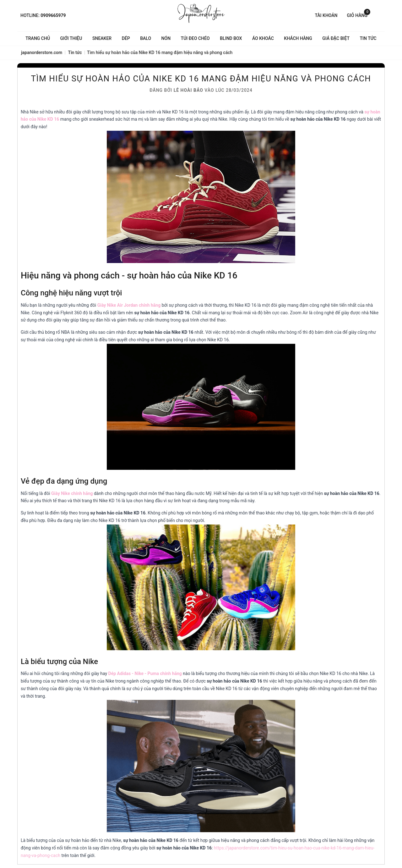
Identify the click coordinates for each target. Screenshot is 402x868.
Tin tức (368, 38)
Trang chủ (38, 38)
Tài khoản (326, 15)
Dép (126, 38)
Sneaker (102, 38)
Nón (166, 38)
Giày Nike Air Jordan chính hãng (129, 305)
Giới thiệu (71, 38)
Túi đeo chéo (195, 38)
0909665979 (53, 15)
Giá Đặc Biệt (336, 38)
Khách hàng (298, 38)
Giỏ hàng (359, 15)
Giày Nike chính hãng (72, 493)
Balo (146, 38)
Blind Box (231, 38)
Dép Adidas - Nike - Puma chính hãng (145, 673)
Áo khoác (263, 38)
